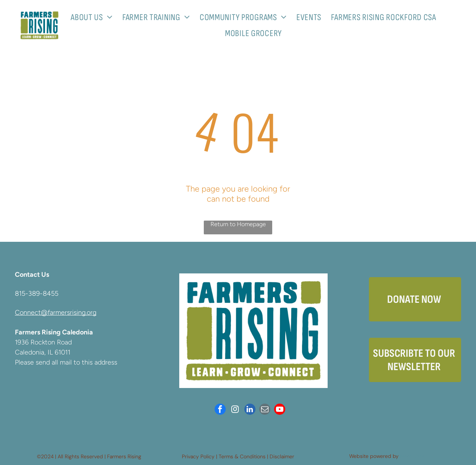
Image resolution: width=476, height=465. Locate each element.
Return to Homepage (238, 224)
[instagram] (235, 410)
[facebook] (220, 410)
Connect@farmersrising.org (56, 312)
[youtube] (280, 410)
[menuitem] (94, 17)
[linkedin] (250, 410)
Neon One (412, 456)
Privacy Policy (198, 456)
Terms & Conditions (242, 456)
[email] (265, 410)
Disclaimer (282, 456)
